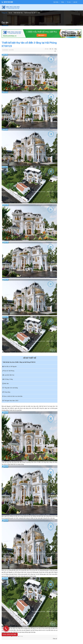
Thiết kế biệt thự (18, 13)
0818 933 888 (8, 2)
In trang (20, 636)
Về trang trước (6, 636)
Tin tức (69, 2)
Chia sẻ (56, 49)
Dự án (10, 13)
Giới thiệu (56, 2)
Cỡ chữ (47, 49)
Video (63, 2)
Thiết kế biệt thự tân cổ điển (32, 13)
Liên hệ (75, 2)
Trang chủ (4, 13)
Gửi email (14, 636)
